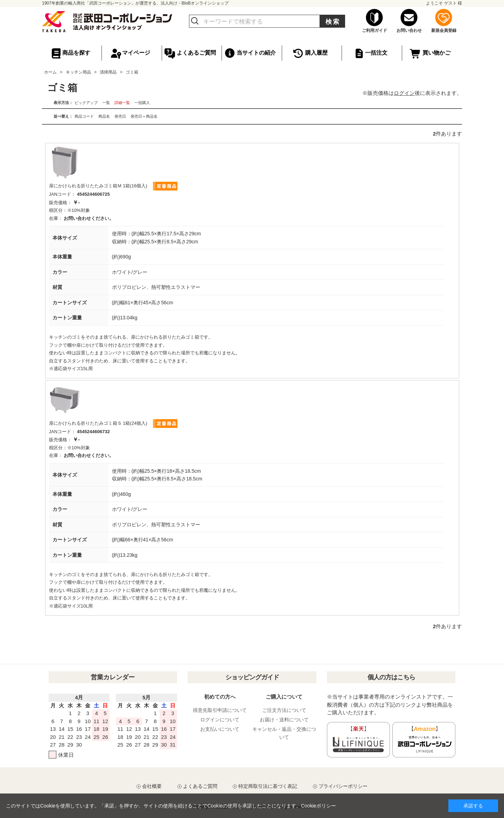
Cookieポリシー (318, 806)
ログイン (404, 93)
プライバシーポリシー (343, 786)
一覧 (106, 103)
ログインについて (220, 720)
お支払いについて (220, 729)
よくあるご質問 (200, 786)
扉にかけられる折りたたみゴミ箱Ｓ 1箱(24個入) (98, 423)
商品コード (84, 116)
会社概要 (152, 786)
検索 (333, 22)
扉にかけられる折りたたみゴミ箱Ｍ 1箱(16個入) (98, 186)
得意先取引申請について (220, 710)
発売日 (120, 116)
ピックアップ (86, 103)
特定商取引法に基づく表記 (268, 786)
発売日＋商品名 (144, 116)
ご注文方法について (284, 710)
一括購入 (142, 103)
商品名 (104, 116)
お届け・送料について (284, 720)
